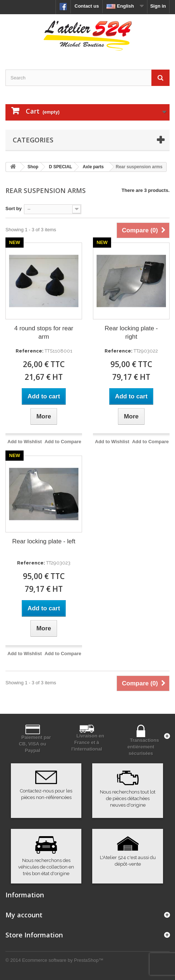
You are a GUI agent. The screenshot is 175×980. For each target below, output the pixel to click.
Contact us (87, 6)
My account (24, 915)
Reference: (30, 351)
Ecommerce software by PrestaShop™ (63, 960)
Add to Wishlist (25, 442)
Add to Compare (63, 442)
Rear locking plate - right (131, 332)
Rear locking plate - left (44, 541)
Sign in (158, 6)
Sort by (14, 208)
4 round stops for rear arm (44, 332)
